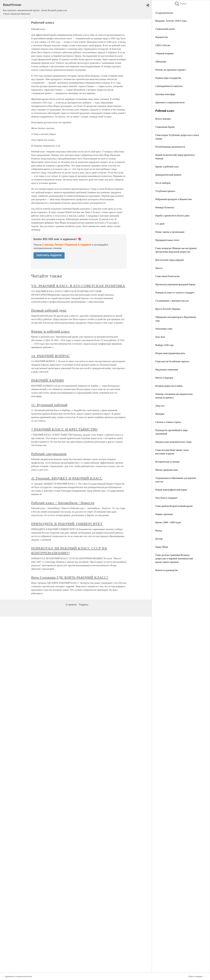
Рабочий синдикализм (49, 454)
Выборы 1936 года (164, 345)
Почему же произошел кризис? (171, 70)
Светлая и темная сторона (168, 422)
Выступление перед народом (170, 260)
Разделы (84, 605)
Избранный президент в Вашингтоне (174, 199)
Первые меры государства (168, 78)
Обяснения (161, 62)
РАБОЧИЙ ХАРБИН (48, 380)
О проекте (71, 605)
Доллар (159, 539)
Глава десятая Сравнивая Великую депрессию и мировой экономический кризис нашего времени (174, 559)
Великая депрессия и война (169, 386)
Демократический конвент (168, 175)
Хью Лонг (160, 337)
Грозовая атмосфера (165, 94)
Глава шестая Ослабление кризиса (172, 361)
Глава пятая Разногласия (167, 276)
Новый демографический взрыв (171, 490)
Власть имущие (163, 119)
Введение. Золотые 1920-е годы (171, 21)
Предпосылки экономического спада (173, 442)
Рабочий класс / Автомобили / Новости (63, 503)
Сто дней (160, 224)
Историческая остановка (167, 462)
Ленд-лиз (160, 406)
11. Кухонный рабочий (49, 405)
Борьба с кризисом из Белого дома (172, 216)
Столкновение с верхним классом (172, 301)
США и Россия (163, 45)
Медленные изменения (167, 370)
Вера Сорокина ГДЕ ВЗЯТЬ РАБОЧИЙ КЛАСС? (70, 577)
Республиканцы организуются (170, 147)
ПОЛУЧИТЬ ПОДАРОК (49, 255)
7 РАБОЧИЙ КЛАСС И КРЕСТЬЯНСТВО (64, 429)
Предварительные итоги (167, 240)
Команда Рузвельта (165, 207)
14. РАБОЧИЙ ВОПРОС (51, 356)
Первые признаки (164, 514)
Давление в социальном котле (170, 102)
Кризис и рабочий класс (167, 167)
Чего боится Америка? (166, 498)
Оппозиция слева (164, 329)
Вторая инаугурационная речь (170, 353)
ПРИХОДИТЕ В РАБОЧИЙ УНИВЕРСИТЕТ (67, 524)
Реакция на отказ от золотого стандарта (175, 293)
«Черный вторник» (165, 53)
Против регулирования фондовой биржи (175, 284)
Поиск (180, 4)
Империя (160, 414)
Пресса (159, 268)
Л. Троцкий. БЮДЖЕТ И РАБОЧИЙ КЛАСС (67, 478)
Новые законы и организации (170, 232)
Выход (159, 531)
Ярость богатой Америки (168, 309)
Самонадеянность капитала (169, 86)
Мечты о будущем (164, 378)
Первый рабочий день (49, 310)
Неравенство (162, 37)
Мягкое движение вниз (167, 470)
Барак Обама (162, 547)
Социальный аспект (165, 29)
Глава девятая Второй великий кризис (174, 506)
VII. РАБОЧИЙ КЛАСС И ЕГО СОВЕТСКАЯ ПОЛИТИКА (78, 286)
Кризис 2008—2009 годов (168, 522)
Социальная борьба (165, 127)
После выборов (163, 183)
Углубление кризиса (165, 191)
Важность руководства (167, 570)
